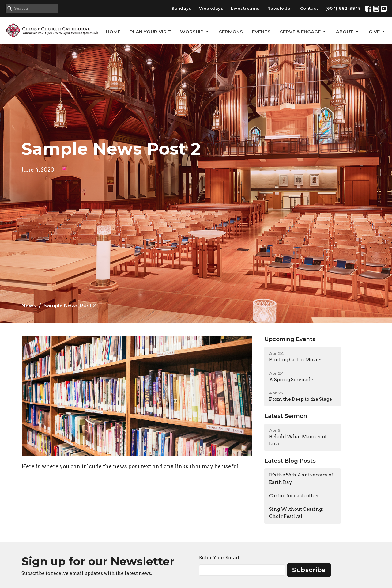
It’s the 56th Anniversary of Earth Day (301, 478)
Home (113, 32)
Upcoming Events (290, 339)
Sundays (182, 8)
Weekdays (211, 8)
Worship (195, 32)
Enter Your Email (219, 558)
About (348, 32)
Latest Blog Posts (290, 461)
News (29, 306)
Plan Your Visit (150, 32)
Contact (309, 8)
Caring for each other (294, 496)
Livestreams (245, 8)
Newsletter (280, 8)
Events (261, 32)
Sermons (231, 32)
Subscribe (309, 570)
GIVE (377, 32)
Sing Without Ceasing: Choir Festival (296, 513)
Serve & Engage (303, 32)
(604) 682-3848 (343, 8)
